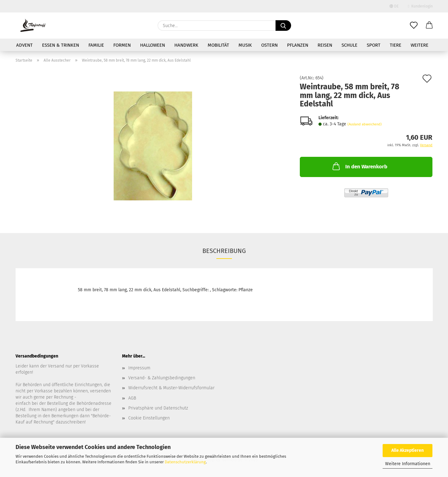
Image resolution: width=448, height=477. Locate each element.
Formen (122, 45)
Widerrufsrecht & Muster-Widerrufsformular (171, 388)
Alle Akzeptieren (408, 450)
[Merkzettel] (414, 26)
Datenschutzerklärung (185, 462)
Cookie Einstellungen (149, 418)
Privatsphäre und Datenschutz (158, 408)
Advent (24, 45)
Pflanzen (298, 45)
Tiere (396, 45)
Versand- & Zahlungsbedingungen (162, 378)
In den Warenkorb (359, 166)
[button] (429, 26)
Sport (374, 45)
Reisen (325, 45)
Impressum (139, 368)
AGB (132, 398)
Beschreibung (224, 251)
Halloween (153, 45)
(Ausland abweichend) (365, 124)
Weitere (420, 45)
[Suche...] (283, 26)
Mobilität (218, 45)
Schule (349, 45)
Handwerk (186, 45)
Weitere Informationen (408, 464)
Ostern (269, 45)
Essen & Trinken (61, 45)
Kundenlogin (420, 6)
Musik (245, 45)
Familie (96, 45)
